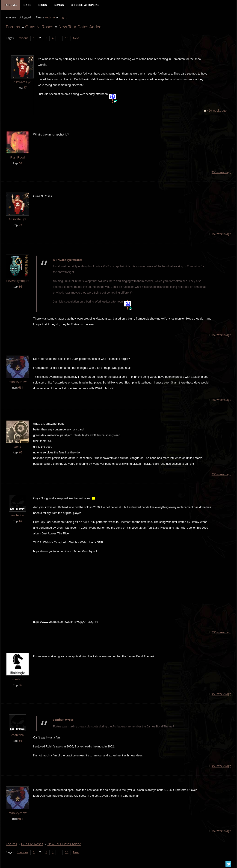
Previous (22, 38)
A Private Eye (22, 82)
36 (21, 685)
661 (21, 388)
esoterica (18, 515)
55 (21, 163)
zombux (17, 679)
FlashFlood (18, 157)
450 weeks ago (217, 111)
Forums (13, 27)
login (63, 17)
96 (21, 287)
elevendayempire (17, 281)
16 (67, 38)
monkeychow (18, 382)
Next (76, 38)
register (50, 17)
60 (21, 452)
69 (21, 521)
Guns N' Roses (39, 27)
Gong (17, 447)
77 (25, 88)
